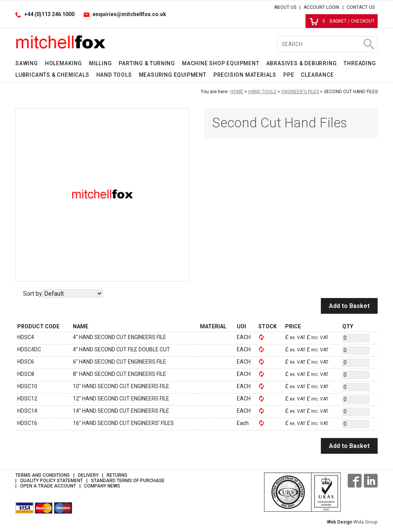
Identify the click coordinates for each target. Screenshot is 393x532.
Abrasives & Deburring (302, 63)
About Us (285, 7)
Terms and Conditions (43, 475)
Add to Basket (349, 306)
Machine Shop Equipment (221, 63)
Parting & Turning (147, 63)
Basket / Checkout (342, 21)
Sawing (27, 63)
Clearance (317, 75)
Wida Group (366, 522)
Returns (117, 475)
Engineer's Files (300, 92)
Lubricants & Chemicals (52, 75)
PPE (289, 75)
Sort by (33, 294)
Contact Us (361, 7)
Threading (360, 63)
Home (237, 92)
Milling (101, 63)
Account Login (321, 7)
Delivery (88, 475)
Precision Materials (245, 75)
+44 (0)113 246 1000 (49, 14)
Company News (102, 486)
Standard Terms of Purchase (128, 481)
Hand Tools (114, 75)
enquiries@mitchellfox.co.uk (129, 14)
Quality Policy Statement (51, 481)
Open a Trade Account (48, 486)
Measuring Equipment (173, 75)
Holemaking (64, 63)
